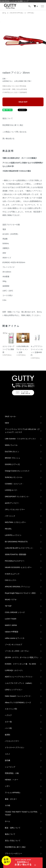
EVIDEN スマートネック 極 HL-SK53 (20, 664)
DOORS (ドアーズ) (12, 464)
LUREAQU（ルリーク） (14, 670)
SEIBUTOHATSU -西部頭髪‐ (16, 554)
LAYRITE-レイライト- (13, 535)
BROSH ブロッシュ (13, 458)
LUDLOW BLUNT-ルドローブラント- (19, 548)
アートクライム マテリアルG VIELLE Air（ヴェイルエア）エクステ (22, 431)
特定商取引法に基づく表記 (13, 125)
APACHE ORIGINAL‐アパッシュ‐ (18, 587)
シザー (7, 786)
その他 (7, 805)
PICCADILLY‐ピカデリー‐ (15, 561)
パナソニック (10, 516)
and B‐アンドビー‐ (12, 503)
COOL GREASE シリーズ (15, 612)
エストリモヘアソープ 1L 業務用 (8, 349)
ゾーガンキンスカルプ (13, 645)
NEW (7, 423)
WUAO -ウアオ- (11, 600)
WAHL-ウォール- (11, 445)
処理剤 (7, 735)
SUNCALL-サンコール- (14, 477)
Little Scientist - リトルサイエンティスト (20, 439)
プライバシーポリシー (13, 853)
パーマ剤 (8, 728)
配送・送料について (13, 828)
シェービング (10, 767)
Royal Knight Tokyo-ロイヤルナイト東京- (21, 593)
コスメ (7, 754)
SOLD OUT (23, 102)
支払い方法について (13, 841)
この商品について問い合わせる (14, 132)
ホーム (4, 13)
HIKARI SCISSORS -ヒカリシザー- (18, 567)
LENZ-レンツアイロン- (14, 690)
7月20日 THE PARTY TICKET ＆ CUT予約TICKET (21, 813)
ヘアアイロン (30, 13)
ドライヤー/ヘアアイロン (16, 13)
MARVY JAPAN (11, 625)
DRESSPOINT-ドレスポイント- (17, 497)
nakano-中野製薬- (12, 632)
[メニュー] (42, 6)
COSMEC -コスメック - (14, 484)
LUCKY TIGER (11, 619)
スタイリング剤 (11, 709)
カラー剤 (8, 722)
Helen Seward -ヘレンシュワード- (18, 696)
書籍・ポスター (11, 799)
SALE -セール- (10, 416)
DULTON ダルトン (12, 452)
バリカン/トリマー (12, 741)
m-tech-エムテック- (12, 574)
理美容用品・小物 (12, 773)
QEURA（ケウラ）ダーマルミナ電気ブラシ (22, 657)
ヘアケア (8, 715)
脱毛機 (7, 760)
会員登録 (5, 81)
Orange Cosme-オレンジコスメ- (17, 471)
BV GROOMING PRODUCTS (16, 542)
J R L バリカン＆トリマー (15, 509)
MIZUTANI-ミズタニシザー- (15, 522)
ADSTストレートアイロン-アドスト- (19, 677)
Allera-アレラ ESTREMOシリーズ (18, 703)
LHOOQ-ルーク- (11, 490)
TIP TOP (8, 606)
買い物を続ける (8, 139)
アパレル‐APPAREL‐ (13, 793)
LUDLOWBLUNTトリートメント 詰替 (23, 349)
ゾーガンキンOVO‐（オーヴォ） (17, 651)
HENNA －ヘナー (12, 780)
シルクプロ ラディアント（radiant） (19, 683)
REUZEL (8, 529)
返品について (8, 118)
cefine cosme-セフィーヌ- (15, 638)
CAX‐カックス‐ (11, 580)
